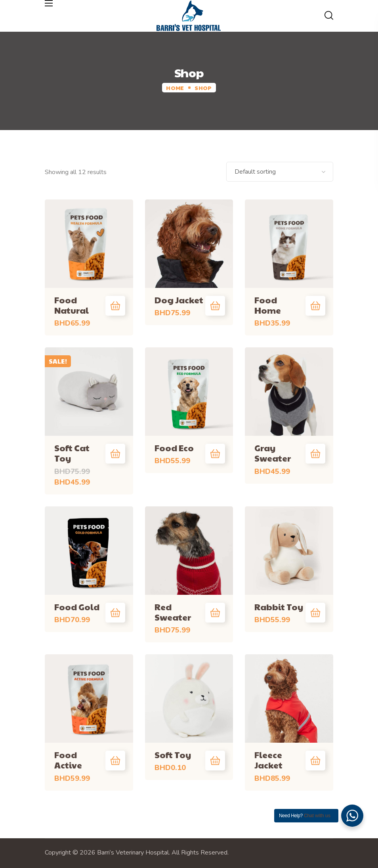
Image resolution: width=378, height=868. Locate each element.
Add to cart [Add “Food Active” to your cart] (115, 761)
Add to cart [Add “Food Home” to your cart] (315, 306)
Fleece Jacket (268, 760)
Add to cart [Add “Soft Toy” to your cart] (215, 761)
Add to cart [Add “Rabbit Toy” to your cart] (315, 613)
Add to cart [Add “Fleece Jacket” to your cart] (315, 761)
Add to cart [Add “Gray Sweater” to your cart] (315, 454)
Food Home (268, 305)
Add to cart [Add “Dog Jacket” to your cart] (215, 306)
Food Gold (77, 607)
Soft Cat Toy (72, 453)
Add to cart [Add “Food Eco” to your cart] (215, 454)
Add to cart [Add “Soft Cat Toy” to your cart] (115, 454)
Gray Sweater (273, 453)
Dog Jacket (179, 300)
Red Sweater (173, 612)
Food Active (68, 760)
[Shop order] (280, 172)
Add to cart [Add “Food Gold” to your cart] (115, 613)
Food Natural (72, 305)
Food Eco (174, 448)
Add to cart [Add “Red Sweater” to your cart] (215, 613)
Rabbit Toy (279, 607)
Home (175, 88)
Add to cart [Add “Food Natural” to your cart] (115, 306)
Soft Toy (173, 755)
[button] (329, 16)
